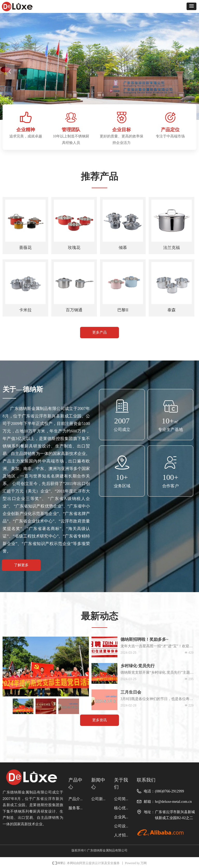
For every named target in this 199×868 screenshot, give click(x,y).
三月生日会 (131, 692)
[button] (191, 6)
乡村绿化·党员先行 (138, 666)
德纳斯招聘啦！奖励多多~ (144, 639)
